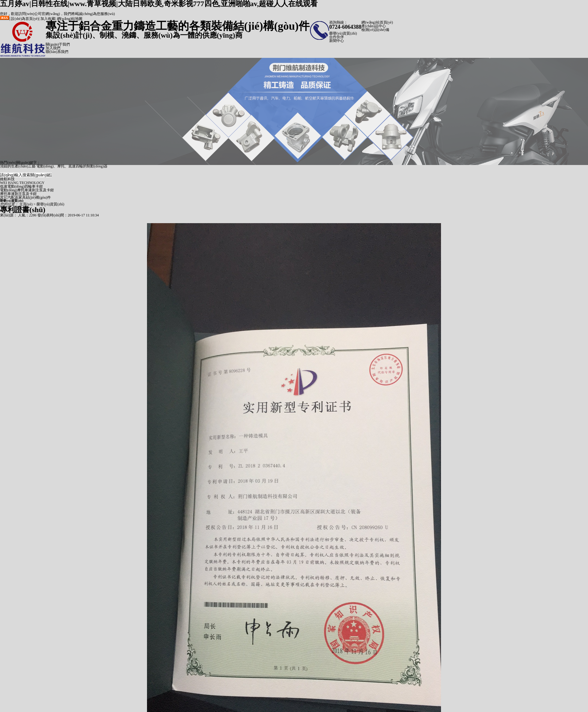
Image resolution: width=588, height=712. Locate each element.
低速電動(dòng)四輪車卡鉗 (21, 186)
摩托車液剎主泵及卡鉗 (18, 194)
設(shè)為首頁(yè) (25, 19)
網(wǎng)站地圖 (70, 19)
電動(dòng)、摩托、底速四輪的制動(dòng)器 (72, 166)
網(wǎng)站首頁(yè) (377, 22)
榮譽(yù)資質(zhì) (343, 33)
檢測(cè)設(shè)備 (375, 30)
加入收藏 (48, 19)
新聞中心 (337, 41)
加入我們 (53, 48)
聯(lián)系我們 (57, 52)
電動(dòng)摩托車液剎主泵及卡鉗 (27, 190)
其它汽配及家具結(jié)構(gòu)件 (25, 197)
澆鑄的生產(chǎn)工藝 (18, 166)
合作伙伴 (337, 37)
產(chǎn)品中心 (374, 26)
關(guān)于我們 (58, 44)
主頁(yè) (26, 204)
